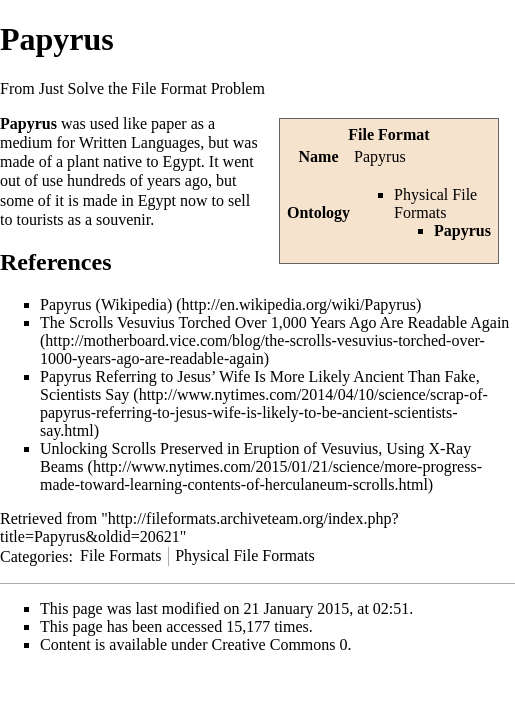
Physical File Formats (435, 203)
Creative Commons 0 (280, 644)
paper (169, 123)
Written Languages (140, 142)
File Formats (120, 555)
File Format (388, 134)
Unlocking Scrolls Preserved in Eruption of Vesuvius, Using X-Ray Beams (255, 457)
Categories (34, 555)
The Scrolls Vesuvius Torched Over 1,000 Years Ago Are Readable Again (274, 322)
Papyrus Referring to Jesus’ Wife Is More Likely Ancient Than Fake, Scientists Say (260, 385)
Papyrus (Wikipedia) (106, 304)
